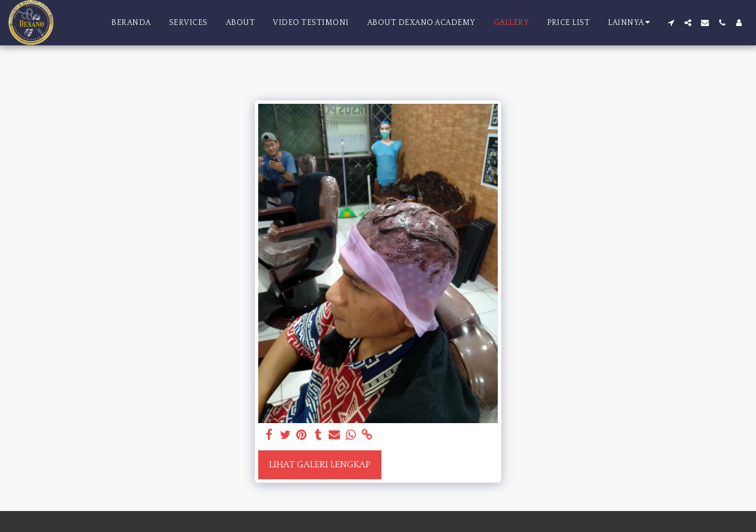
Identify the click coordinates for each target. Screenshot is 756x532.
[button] (671, 23)
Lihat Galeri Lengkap (320, 465)
